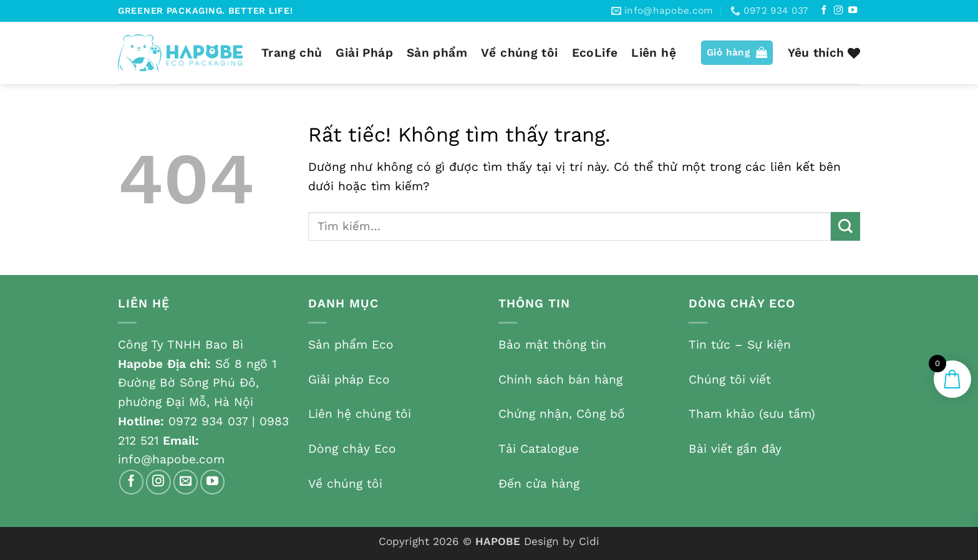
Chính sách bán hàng (560, 379)
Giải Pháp (364, 53)
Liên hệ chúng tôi (360, 414)
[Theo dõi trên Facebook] (824, 11)
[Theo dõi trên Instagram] (838, 11)
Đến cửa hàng (539, 484)
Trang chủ (292, 53)
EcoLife (595, 53)
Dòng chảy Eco (352, 449)
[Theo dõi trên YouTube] (853, 11)
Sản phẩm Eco (351, 345)
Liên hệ (654, 53)
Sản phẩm (437, 53)
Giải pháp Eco (349, 379)
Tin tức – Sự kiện (740, 345)
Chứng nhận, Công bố (562, 414)
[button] (737, 53)
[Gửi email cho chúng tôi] (186, 482)
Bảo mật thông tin (552, 345)
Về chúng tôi (520, 53)
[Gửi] (845, 227)
